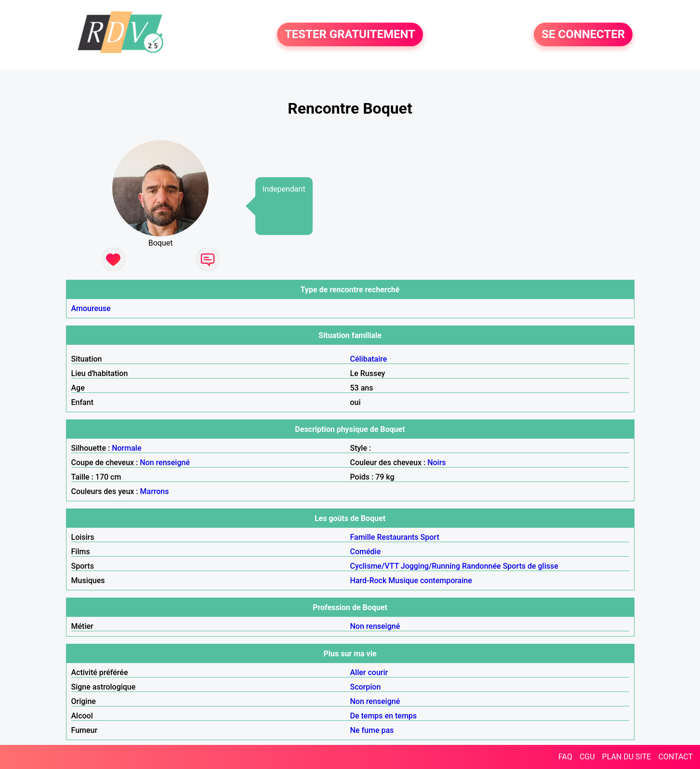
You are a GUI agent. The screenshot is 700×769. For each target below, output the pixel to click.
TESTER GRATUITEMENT (350, 35)
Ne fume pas (372, 730)
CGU (587, 757)
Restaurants (397, 537)
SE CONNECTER (583, 35)
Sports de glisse (531, 566)
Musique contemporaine (430, 580)
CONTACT (675, 757)
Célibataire (369, 359)
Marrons (155, 491)
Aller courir (369, 672)
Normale (126, 448)
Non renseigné (165, 463)
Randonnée (482, 566)
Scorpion (366, 687)
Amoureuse (91, 308)
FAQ (565, 757)
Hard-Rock (369, 580)
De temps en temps (384, 716)
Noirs (436, 463)
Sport (430, 537)
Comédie (366, 552)
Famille (363, 537)
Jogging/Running (430, 566)
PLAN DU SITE (627, 757)
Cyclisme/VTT (375, 566)
